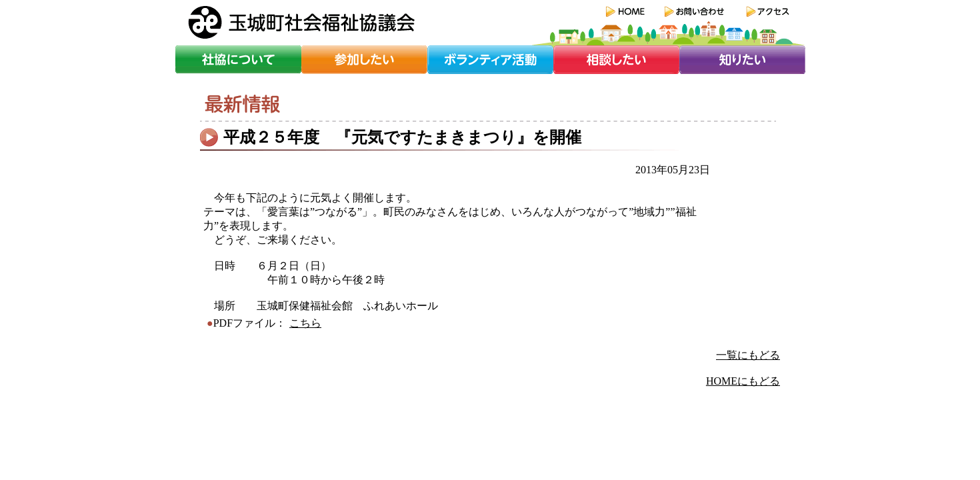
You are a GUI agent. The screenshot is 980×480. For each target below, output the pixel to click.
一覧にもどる (748, 355)
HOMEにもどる (743, 381)
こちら (305, 323)
